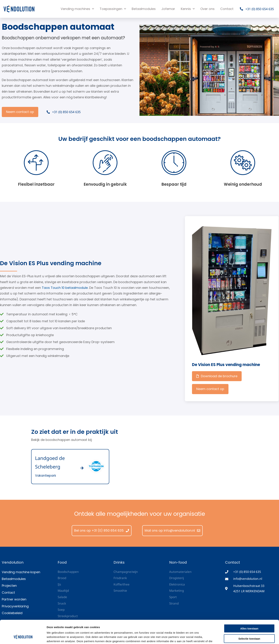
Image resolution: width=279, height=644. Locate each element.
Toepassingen (113, 9)
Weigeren (249, 628)
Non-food (178, 562)
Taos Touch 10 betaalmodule (65, 288)
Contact (227, 9)
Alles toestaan (249, 608)
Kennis (188, 9)
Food (62, 562)
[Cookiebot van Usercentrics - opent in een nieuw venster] (23, 637)
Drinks (119, 562)
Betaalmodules (144, 9)
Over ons (207, 9)
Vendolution (13, 562)
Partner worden (14, 599)
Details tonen (192, 637)
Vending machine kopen (21, 572)
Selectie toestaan (249, 618)
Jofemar (168, 9)
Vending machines (77, 9)
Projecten (9, 586)
